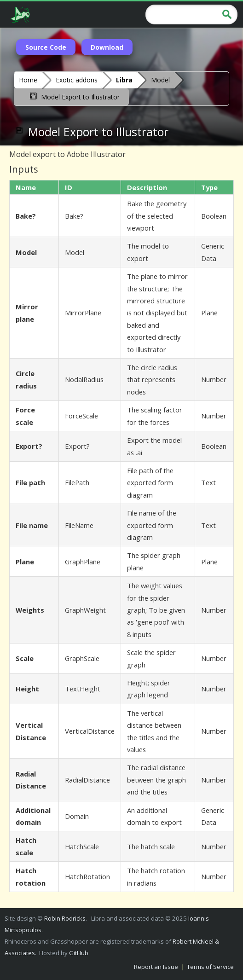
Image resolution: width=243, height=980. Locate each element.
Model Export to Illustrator (74, 96)
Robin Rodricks (65, 918)
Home (28, 80)
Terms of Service (210, 967)
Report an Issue (156, 967)
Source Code (46, 47)
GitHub (79, 953)
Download (107, 47)
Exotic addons (77, 80)
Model (160, 80)
